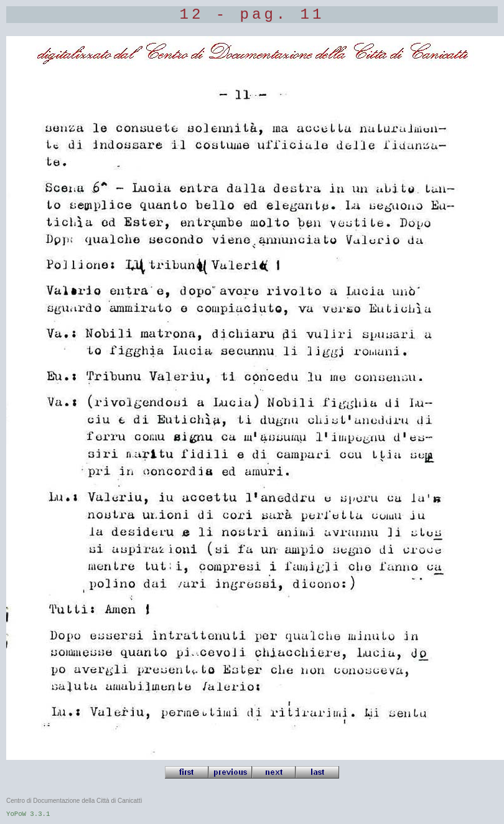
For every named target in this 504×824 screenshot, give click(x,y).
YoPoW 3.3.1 (28, 814)
